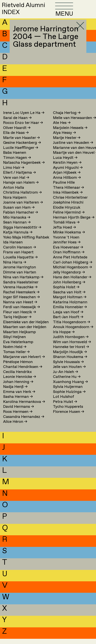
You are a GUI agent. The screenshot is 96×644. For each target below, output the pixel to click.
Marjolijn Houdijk (70, 357)
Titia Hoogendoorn (72, 327)
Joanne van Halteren (23, 208)
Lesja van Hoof (68, 317)
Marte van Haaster (22, 143)
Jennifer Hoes (67, 248)
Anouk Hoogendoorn (73, 332)
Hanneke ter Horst (71, 352)
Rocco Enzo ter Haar (23, 128)
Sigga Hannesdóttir (22, 233)
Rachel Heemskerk (21, 298)
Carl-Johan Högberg (73, 267)
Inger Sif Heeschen (22, 302)
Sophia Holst (66, 292)
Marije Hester (67, 143)
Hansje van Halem (21, 188)
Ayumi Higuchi (68, 173)
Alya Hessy (65, 138)
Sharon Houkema (70, 362)
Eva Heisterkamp (18, 347)
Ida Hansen (13, 248)
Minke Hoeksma (69, 238)
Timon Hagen (17, 163)
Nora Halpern (15, 203)
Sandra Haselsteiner (21, 287)
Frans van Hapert (18, 258)
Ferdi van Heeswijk (22, 312)
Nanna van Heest (20, 307)
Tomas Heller (16, 357)
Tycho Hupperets (68, 412)
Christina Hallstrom (22, 198)
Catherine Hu (67, 382)
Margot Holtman (70, 302)
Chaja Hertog (67, 118)
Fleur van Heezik (20, 317)
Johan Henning (18, 387)
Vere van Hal (16, 183)
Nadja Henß (15, 392)
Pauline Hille (64, 188)
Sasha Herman (18, 402)
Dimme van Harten (20, 277)
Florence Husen (69, 417)
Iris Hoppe (64, 337)
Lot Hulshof (64, 402)
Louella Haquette (20, 263)
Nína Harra (15, 267)
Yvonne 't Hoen (66, 243)
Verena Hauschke (20, 292)
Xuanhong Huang (70, 387)
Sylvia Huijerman (68, 392)
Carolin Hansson (20, 253)
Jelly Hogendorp (69, 277)
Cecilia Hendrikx (17, 377)
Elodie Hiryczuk (67, 213)
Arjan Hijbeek (67, 178)
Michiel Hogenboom (73, 273)
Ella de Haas (16, 138)
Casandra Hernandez (24, 422)
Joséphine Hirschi (68, 208)
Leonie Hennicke (20, 382)
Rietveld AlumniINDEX (30, 11)
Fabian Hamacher (21, 218)
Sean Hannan (17, 228)
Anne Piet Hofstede (70, 263)
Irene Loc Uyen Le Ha (24, 118)
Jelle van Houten (69, 372)
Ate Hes (62, 128)
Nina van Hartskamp (23, 282)
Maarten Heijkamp (19, 337)
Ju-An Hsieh (66, 377)
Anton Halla (14, 193)
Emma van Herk (19, 397)
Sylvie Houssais (68, 367)
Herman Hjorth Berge (74, 223)
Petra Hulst (65, 407)
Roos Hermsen (18, 417)
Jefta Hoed (65, 233)
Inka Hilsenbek (68, 198)
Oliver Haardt (17, 133)
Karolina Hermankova (24, 407)
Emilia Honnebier (70, 312)
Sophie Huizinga (69, 397)
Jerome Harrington (20, 273)
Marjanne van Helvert (24, 362)
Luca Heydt (65, 163)
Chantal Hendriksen (23, 372)
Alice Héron (15, 427)
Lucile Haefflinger (21, 153)
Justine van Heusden (73, 148)
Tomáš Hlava (66, 228)
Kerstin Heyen (67, 168)
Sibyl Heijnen (14, 342)
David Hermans (19, 412)
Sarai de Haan (17, 123)
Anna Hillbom (67, 183)
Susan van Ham (19, 213)
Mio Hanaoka (17, 223)
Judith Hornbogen (71, 342)
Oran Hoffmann (69, 258)
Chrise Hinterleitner (70, 203)
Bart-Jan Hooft (68, 322)
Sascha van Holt (69, 298)
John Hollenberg (69, 287)
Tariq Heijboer (17, 322)
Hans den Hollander (72, 282)
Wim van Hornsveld (72, 347)
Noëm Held (15, 352)
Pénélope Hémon (18, 367)
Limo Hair (14, 173)
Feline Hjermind (69, 218)
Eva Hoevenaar (68, 253)
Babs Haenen (15, 158)
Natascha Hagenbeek (24, 168)
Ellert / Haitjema (20, 178)
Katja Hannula (18, 238)
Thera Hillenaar (69, 193)
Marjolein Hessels (70, 133)
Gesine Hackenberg (22, 148)
